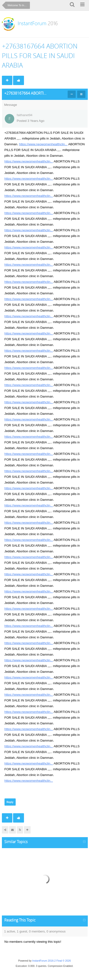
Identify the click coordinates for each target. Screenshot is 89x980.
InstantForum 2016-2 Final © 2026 (52, 961)
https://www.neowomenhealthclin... (43, 144)
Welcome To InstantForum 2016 (19, 5)
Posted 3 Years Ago (31, 121)
